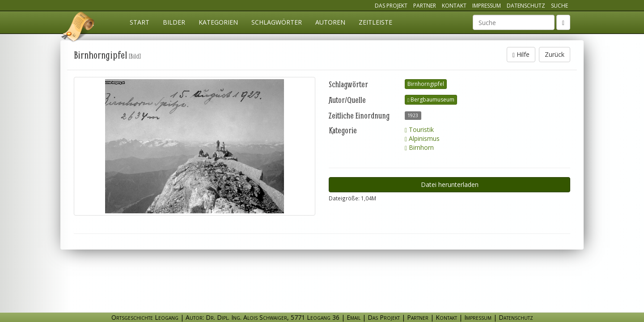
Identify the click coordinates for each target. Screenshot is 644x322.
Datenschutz (526, 6)
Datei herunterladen (450, 184)
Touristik (419, 129)
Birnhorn (419, 147)
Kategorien (218, 22)
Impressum (487, 6)
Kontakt (454, 6)
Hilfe (521, 54)
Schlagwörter (277, 22)
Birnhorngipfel (426, 84)
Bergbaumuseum (431, 100)
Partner (425, 6)
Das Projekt (391, 6)
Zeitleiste (375, 22)
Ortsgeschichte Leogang (78, 28)
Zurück (555, 54)
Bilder (174, 22)
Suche (559, 6)
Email (354, 317)
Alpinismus (422, 138)
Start (140, 22)
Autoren (330, 22)
